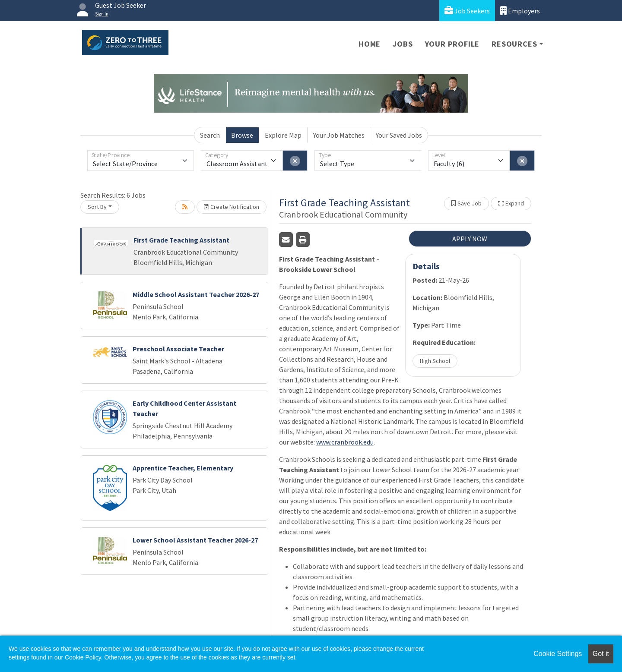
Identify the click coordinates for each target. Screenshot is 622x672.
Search (210, 135)
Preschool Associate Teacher (178, 349)
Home (370, 44)
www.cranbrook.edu (345, 442)
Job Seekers (467, 11)
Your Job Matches (339, 135)
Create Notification (232, 207)
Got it (601, 654)
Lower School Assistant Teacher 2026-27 (195, 540)
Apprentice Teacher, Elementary (183, 468)
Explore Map (283, 135)
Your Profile (452, 44)
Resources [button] (514, 44)
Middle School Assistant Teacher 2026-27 (196, 294)
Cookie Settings (558, 654)
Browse (242, 135)
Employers (520, 11)
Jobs (403, 44)
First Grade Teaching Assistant (181, 240)
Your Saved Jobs (399, 135)
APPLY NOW (470, 239)
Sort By (97, 207)
